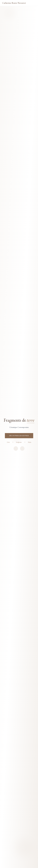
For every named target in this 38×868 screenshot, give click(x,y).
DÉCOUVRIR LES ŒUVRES (19, 436)
